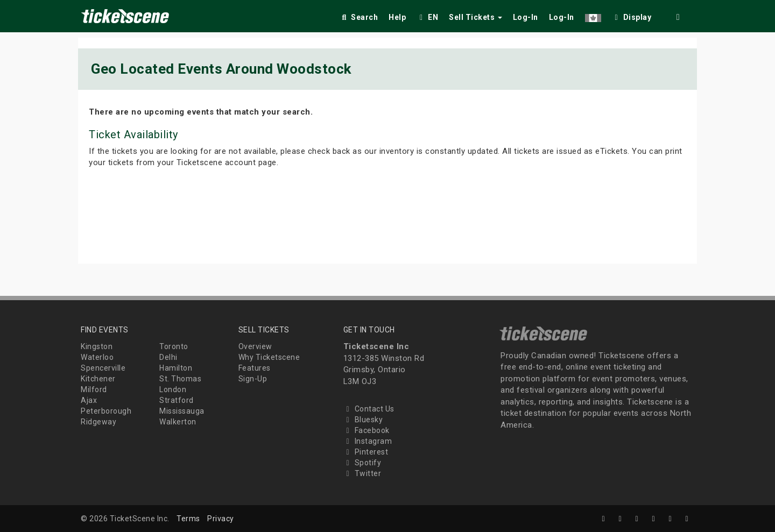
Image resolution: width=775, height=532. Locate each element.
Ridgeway (98, 422)
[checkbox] (632, 15)
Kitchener (98, 379)
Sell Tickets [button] (475, 17)
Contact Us (369, 409)
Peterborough (106, 411)
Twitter (362, 473)
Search (359, 17)
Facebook (367, 430)
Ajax (89, 400)
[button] (593, 15)
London (173, 389)
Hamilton (176, 368)
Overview (255, 346)
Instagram (368, 441)
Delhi (168, 357)
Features (255, 368)
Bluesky (363, 420)
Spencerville (103, 368)
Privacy (221, 519)
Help (397, 17)
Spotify (362, 463)
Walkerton (178, 422)
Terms (188, 519)
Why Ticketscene (269, 357)
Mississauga (182, 411)
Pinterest (366, 452)
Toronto (174, 346)
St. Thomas (180, 379)
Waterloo (97, 357)
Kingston (97, 346)
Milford (94, 389)
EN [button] (427, 17)
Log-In (526, 17)
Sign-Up (253, 379)
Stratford (177, 400)
